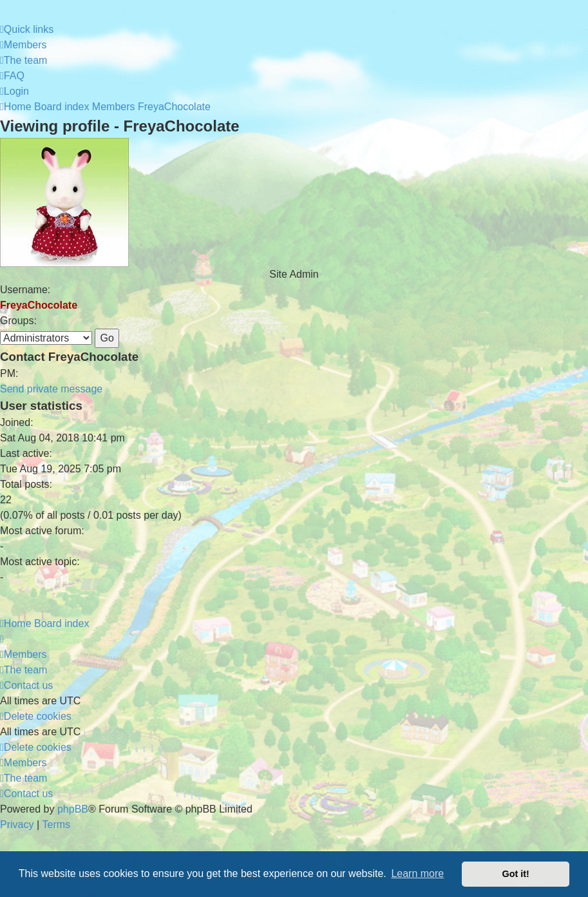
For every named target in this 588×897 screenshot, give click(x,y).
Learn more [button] (417, 873)
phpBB (73, 809)
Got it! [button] (516, 874)
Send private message (51, 389)
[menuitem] (24, 45)
